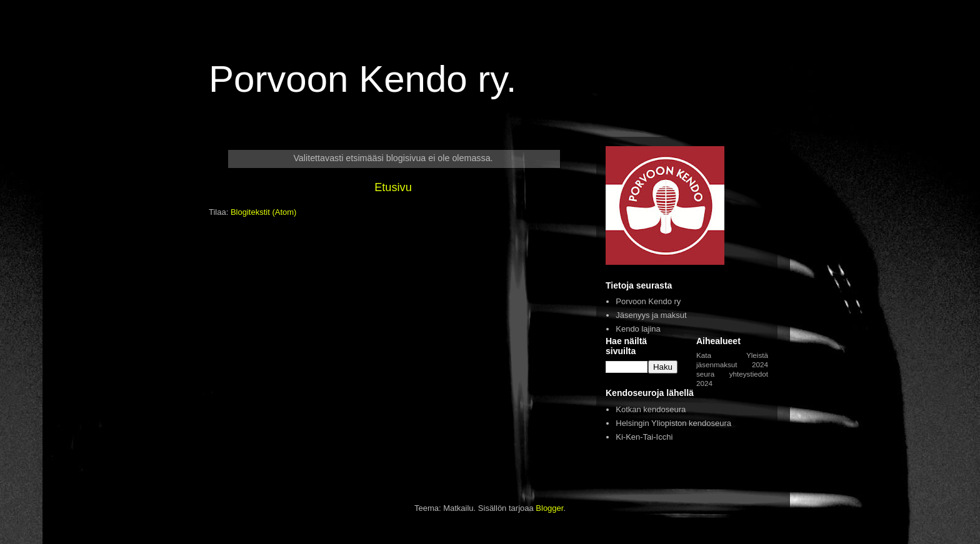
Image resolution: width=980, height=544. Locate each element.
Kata (704, 355)
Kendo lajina (638, 329)
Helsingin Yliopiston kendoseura (673, 423)
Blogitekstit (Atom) (263, 212)
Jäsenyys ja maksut (651, 315)
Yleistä (757, 355)
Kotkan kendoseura (651, 409)
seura (705, 374)
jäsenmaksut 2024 (732, 364)
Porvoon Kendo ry (648, 301)
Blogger (549, 508)
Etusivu (393, 187)
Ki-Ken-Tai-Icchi (644, 437)
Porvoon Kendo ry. (363, 79)
